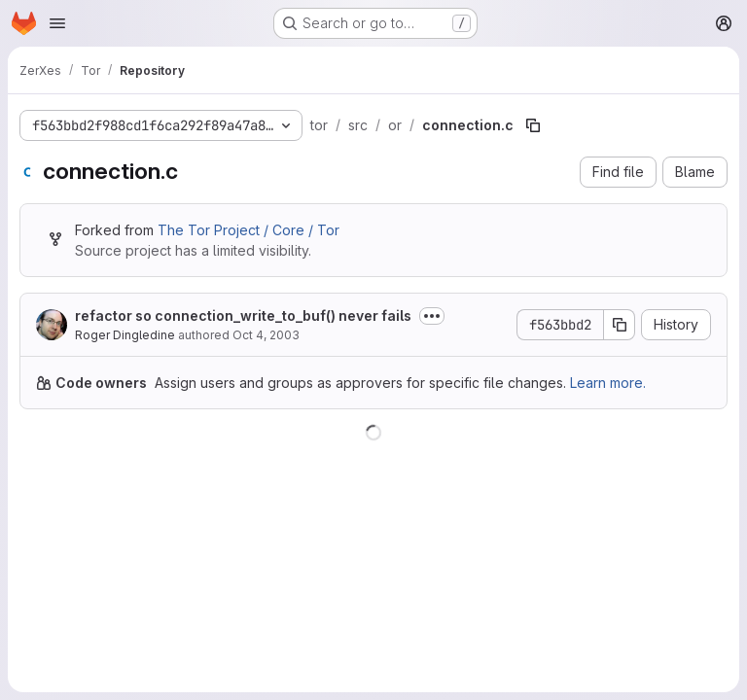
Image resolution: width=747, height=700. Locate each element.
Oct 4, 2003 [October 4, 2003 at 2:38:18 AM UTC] (266, 335)
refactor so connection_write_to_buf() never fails (243, 315)
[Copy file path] (533, 125)
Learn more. (608, 383)
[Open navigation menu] (57, 23)
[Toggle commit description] (432, 316)
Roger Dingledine (125, 335)
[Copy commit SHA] (620, 325)
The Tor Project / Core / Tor (249, 230)
